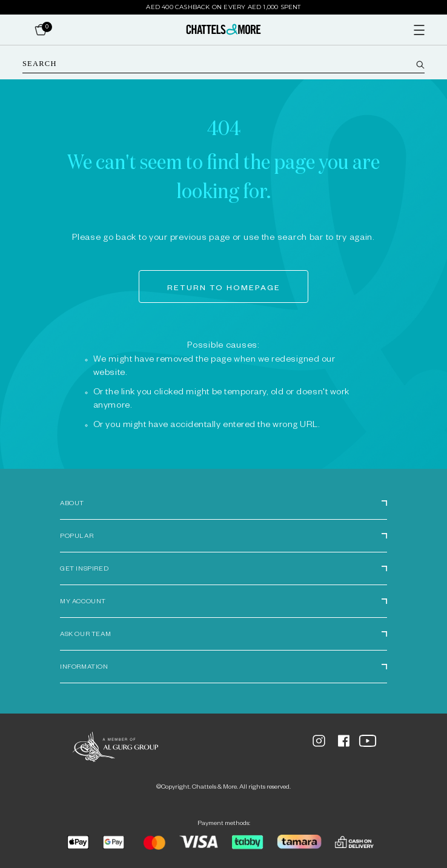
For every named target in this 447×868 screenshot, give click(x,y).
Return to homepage (224, 289)
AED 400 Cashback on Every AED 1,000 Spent (223, 7)
